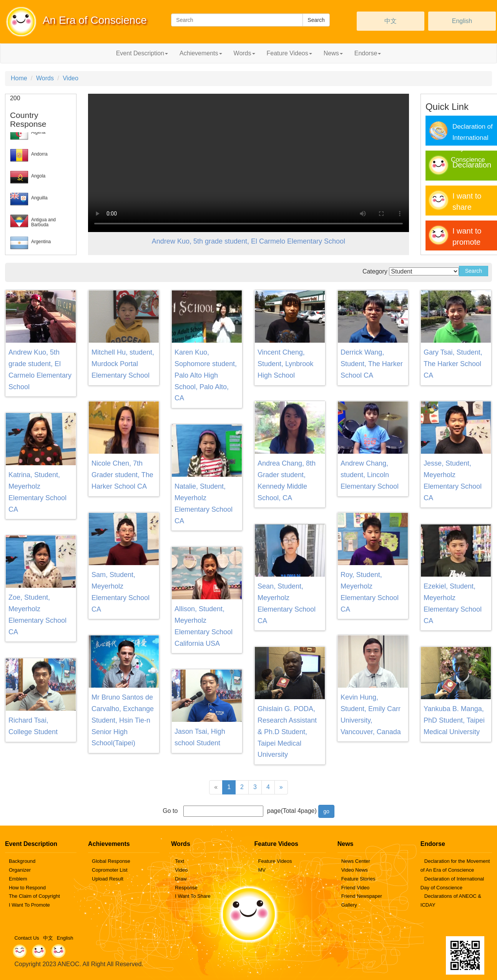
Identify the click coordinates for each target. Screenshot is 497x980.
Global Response (111, 861)
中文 (391, 21)
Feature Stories (358, 879)
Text (180, 861)
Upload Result (108, 879)
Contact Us (27, 938)
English (462, 21)
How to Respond (27, 888)
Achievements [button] (201, 53)
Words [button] (244, 53)
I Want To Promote (29, 905)
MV (262, 870)
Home (19, 78)
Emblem (18, 879)
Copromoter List (110, 870)
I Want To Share (193, 896)
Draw (181, 879)
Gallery (349, 905)
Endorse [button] (368, 53)
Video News (355, 870)
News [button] (333, 53)
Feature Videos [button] (289, 53)
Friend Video (355, 888)
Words (45, 78)
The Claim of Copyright (34, 896)
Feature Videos (275, 861)
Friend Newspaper (362, 896)
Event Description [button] (142, 53)
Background (22, 861)
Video (71, 78)
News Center (356, 861)
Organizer (20, 870)
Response (186, 888)
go (326, 811)
